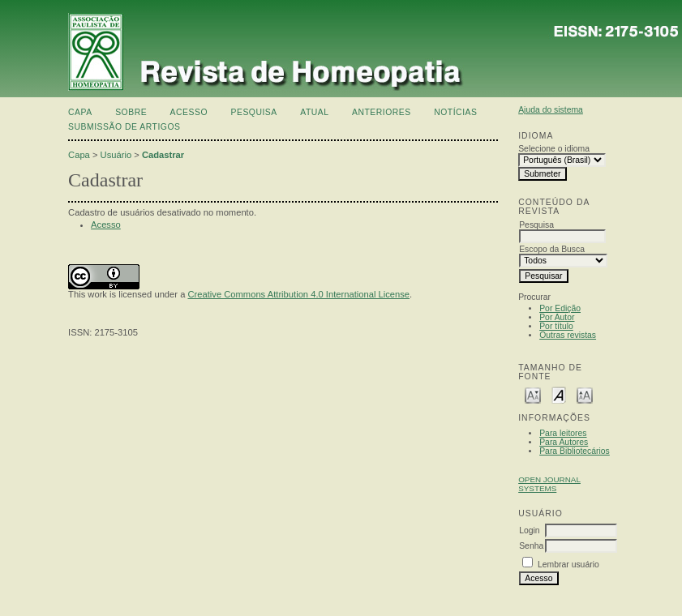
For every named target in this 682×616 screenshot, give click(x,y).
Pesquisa (253, 112)
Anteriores (382, 112)
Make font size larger (585, 394)
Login (529, 530)
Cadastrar (163, 155)
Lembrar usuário (568, 565)
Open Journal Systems (549, 484)
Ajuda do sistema (551, 110)
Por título (556, 326)
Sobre (131, 112)
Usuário (116, 155)
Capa (80, 112)
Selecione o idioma (554, 149)
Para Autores (564, 442)
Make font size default (559, 394)
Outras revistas (568, 335)
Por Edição (560, 308)
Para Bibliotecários (575, 451)
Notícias (455, 112)
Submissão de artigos (124, 127)
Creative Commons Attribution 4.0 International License (298, 294)
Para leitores (563, 433)
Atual (314, 112)
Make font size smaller (533, 394)
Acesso (189, 112)
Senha (531, 546)
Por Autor (557, 317)
